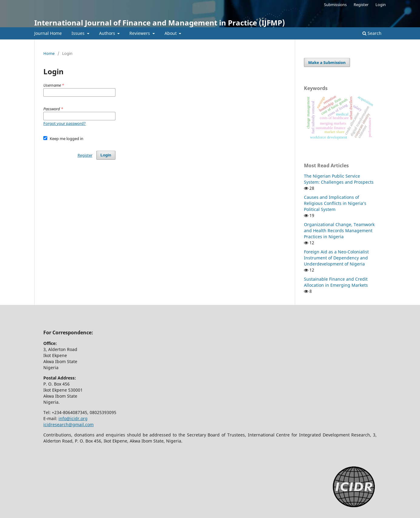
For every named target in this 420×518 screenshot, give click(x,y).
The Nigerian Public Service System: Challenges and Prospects (339, 179)
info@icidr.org (73, 418)
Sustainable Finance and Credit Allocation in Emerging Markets (336, 282)
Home (49, 53)
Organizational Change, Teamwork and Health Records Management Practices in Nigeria (339, 231)
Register (361, 5)
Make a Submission (327, 62)
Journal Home (48, 33)
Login (381, 5)
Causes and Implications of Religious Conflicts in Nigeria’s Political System (335, 203)
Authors (108, 33)
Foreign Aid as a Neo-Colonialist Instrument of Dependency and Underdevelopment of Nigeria (336, 258)
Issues (79, 33)
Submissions (335, 5)
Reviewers (140, 33)
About (171, 33)
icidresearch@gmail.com (68, 424)
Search (372, 33)
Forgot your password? (65, 123)
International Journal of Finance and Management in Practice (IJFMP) (160, 23)
